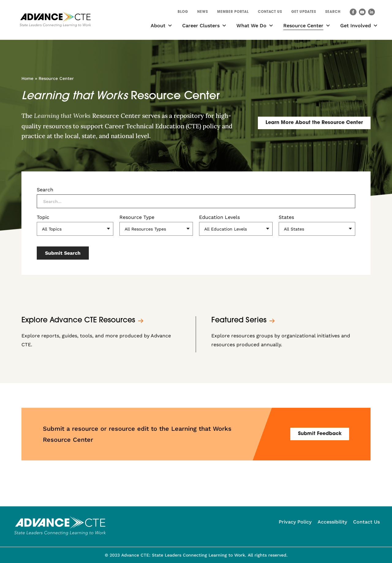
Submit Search (63, 253)
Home (27, 78)
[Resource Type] (156, 229)
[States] (317, 229)
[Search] (196, 201)
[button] (333, 13)
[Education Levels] (236, 229)
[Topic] (75, 229)
